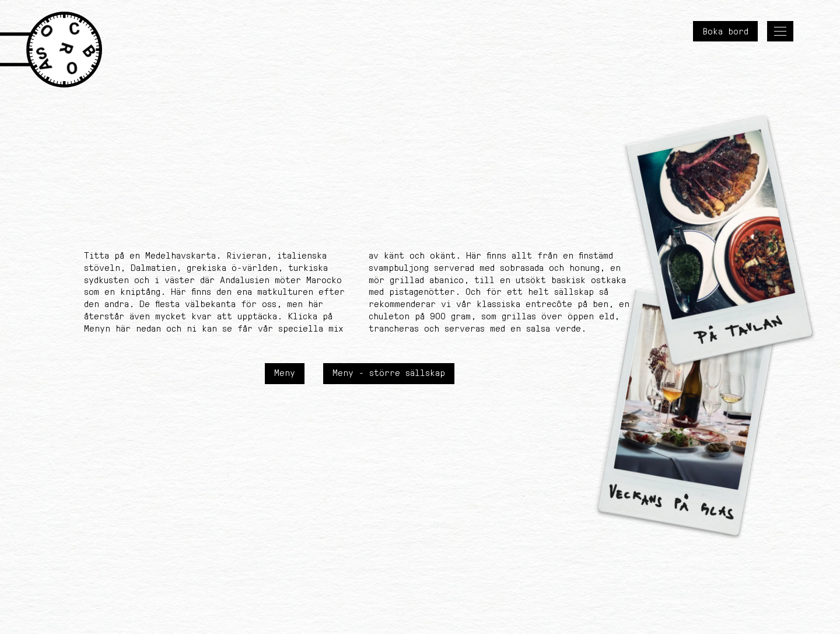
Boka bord (725, 31)
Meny (285, 373)
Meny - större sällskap (389, 373)
